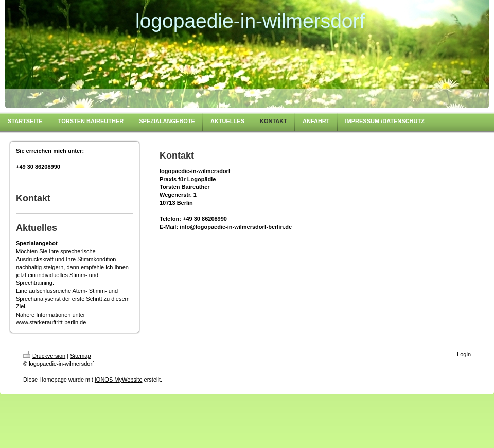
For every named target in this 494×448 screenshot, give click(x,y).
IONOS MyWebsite (119, 380)
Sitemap (80, 356)
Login (464, 354)
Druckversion (44, 356)
